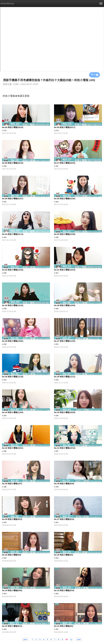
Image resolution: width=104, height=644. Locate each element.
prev (25, 639)
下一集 (95, 75)
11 (71, 639)
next (79, 639)
